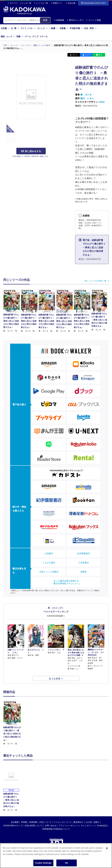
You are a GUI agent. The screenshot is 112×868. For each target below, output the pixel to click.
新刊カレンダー (75, 20)
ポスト (75, 55)
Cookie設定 (102, 820)
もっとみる (55, 673)
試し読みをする (31, 151)
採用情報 (33, 816)
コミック (42, 28)
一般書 (54, 28)
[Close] (107, 848)
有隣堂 (84, 572)
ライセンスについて (62, 816)
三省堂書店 (84, 562)
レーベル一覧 (42, 3)
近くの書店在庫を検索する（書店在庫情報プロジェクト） (66, 582)
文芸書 (5, 28)
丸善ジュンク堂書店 (49, 572)
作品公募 (72, 3)
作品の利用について (33, 820)
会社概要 (15, 816)
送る (100, 55)
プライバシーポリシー (69, 820)
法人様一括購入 (93, 816)
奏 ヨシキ (86, 95)
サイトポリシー (88, 820)
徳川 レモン (87, 98)
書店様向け (78, 816)
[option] (12, 717)
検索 (45, 20)
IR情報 (24, 816)
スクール (44, 36)
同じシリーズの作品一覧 (96, 281)
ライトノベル (28, 28)
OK (67, 863)
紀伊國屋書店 (84, 553)
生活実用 (90, 28)
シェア (88, 55)
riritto (102, 102)
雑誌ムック (8, 36)
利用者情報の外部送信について (56, 823)
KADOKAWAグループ (13, 820)
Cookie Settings (43, 863)
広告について (45, 816)
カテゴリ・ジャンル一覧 (21, 3)
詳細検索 (59, 20)
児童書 (64, 28)
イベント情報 (93, 20)
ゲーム (28, 36)
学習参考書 (76, 28)
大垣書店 (49, 553)
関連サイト (58, 3)
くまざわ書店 (49, 562)
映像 (20, 36)
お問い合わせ (51, 820)
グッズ (35, 36)
